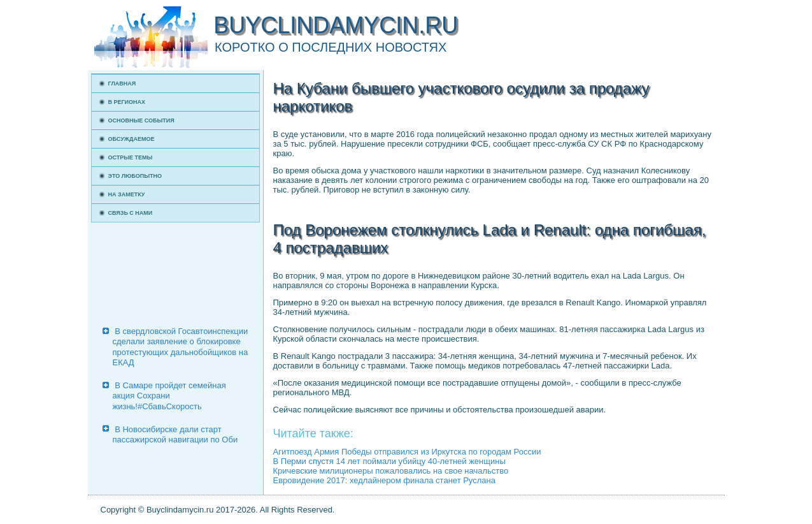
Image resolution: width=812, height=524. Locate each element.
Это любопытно (135, 176)
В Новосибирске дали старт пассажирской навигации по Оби (175, 434)
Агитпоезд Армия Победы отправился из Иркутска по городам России (407, 452)
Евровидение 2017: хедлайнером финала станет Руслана (384, 480)
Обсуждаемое (132, 139)
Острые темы (131, 157)
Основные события (141, 120)
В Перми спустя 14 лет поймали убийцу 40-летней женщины (389, 461)
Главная (122, 84)
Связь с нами (131, 213)
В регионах (127, 102)
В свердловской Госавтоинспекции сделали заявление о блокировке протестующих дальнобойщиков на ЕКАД (181, 347)
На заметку (127, 194)
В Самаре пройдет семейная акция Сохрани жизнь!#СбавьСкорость (169, 396)
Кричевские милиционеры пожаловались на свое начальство (391, 471)
